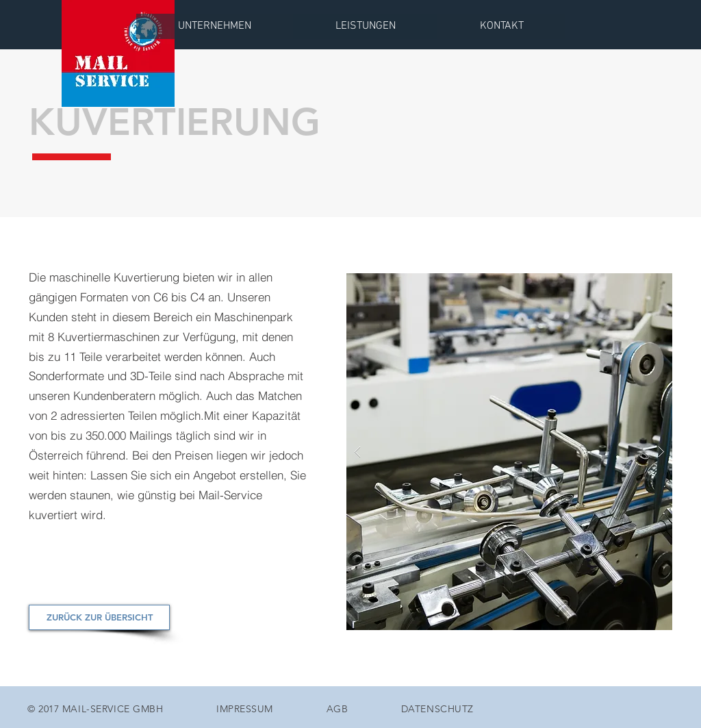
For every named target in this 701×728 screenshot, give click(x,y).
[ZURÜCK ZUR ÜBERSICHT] (99, 617)
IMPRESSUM (245, 709)
